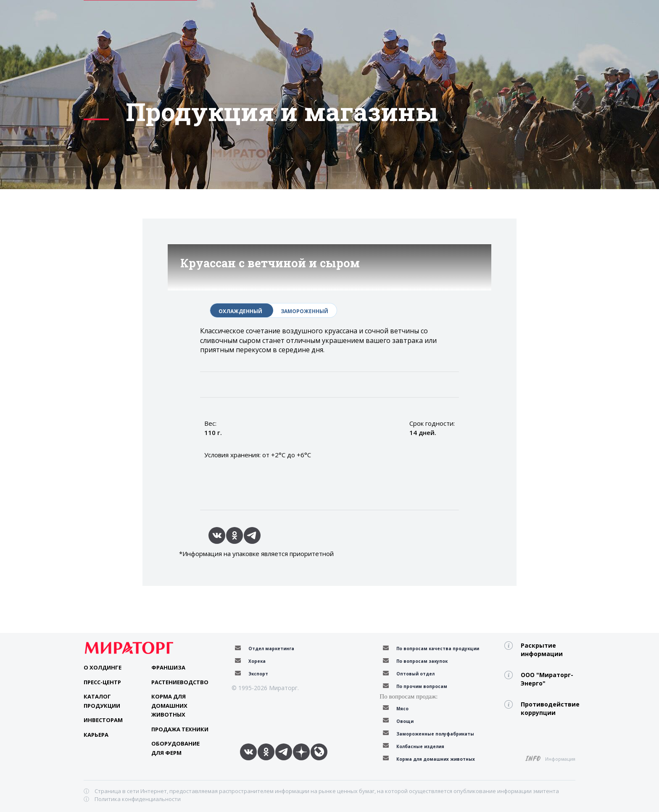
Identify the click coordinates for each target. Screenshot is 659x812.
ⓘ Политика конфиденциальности (132, 799)
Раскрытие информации (542, 650)
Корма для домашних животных (169, 705)
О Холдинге (103, 667)
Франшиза (168, 667)
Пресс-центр (102, 682)
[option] (329, 244)
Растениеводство (180, 682)
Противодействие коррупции (548, 708)
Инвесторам (103, 720)
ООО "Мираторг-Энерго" (547, 679)
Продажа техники (180, 729)
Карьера (96, 735)
